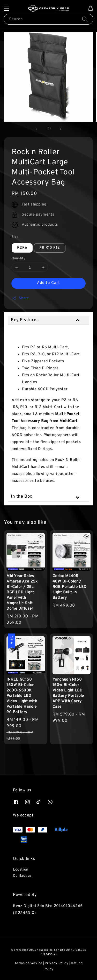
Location (21, 870)
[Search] (85, 19)
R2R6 (22, 248)
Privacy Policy (57, 963)
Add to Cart (48, 283)
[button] (6, 8)
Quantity (18, 259)
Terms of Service (28, 963)
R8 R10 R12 (50, 248)
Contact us (22, 876)
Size (15, 237)
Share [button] (20, 298)
